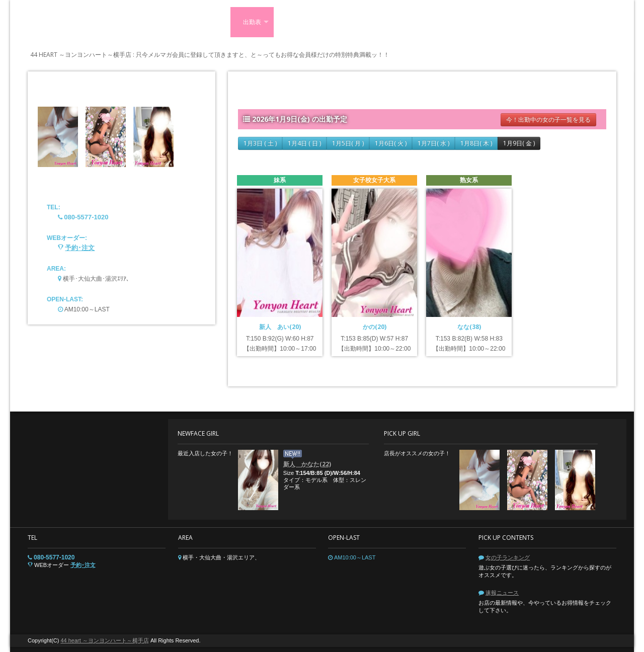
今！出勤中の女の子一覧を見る (548, 119)
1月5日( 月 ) (348, 143)
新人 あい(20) (280, 327)
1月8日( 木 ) (476, 143)
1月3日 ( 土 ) (260, 143)
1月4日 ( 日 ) (304, 143)
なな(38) (469, 327)
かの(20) (375, 327)
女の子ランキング (508, 557)
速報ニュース (502, 593)
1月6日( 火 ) (391, 143)
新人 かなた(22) (307, 464)
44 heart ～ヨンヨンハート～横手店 (104, 640)
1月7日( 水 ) (433, 143)
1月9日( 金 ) (519, 143)
